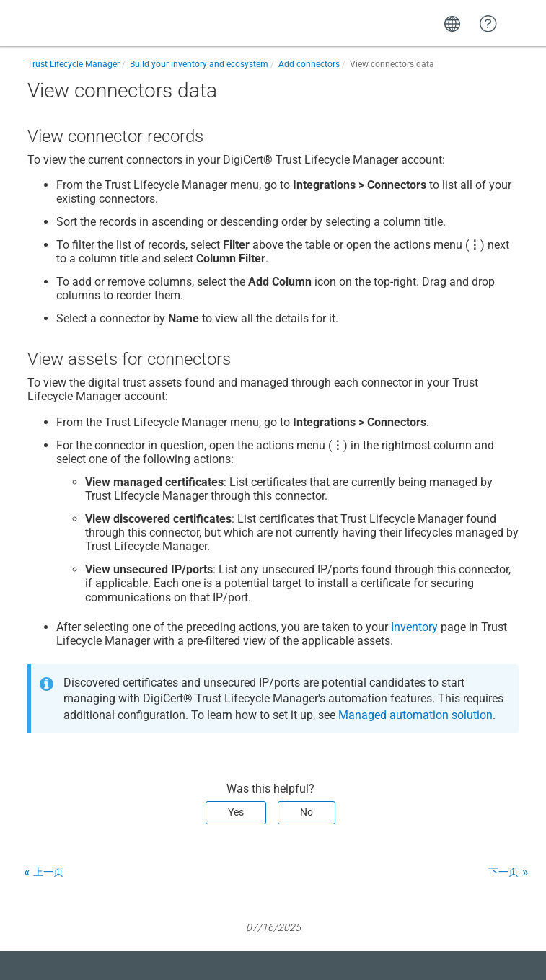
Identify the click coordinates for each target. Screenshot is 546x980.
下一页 (503, 872)
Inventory (414, 627)
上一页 (48, 872)
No (307, 812)
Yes (236, 812)
